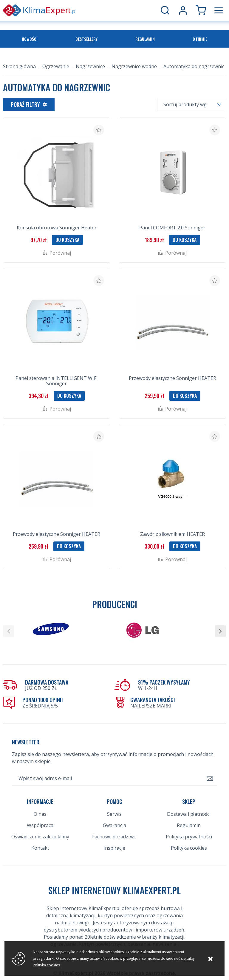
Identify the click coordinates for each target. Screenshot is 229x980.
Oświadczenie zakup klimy (40, 837)
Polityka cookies (189, 848)
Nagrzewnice (90, 66)
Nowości (30, 39)
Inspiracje (114, 848)
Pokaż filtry (25, 104)
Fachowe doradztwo (114, 837)
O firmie (200, 39)
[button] (9, 631)
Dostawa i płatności (189, 814)
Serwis (114, 814)
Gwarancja (114, 825)
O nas (40, 814)
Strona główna (19, 66)
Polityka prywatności (189, 837)
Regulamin (145, 39)
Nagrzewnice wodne (134, 66)
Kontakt (40, 848)
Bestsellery (86, 39)
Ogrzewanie (56, 66)
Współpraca (40, 825)
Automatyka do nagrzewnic (194, 66)
